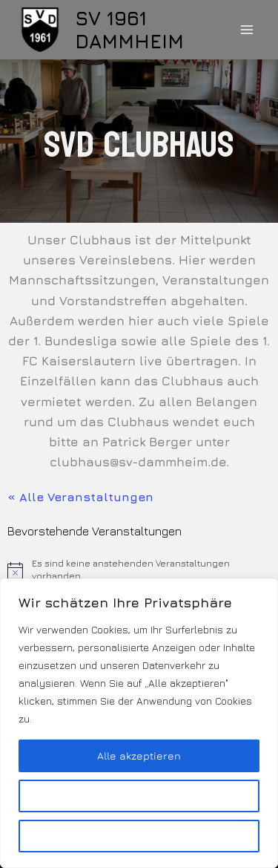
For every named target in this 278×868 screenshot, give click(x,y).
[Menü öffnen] (246, 29)
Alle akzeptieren (139, 756)
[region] (139, 723)
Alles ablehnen (139, 836)
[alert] (139, 570)
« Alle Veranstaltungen (80, 497)
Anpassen (139, 796)
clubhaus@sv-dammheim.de (138, 462)
